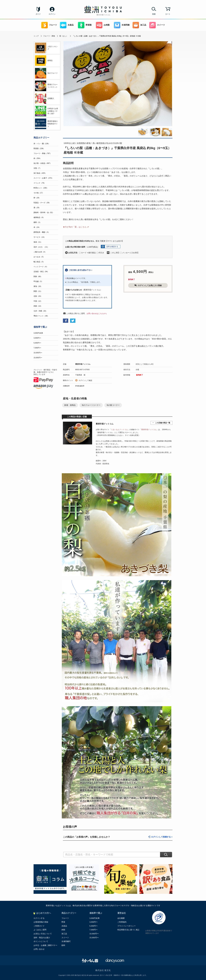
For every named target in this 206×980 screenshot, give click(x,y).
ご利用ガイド (39, 926)
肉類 (63, 930)
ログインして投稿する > (162, 837)
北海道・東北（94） (41, 272)
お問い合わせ (39, 949)
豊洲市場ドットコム (83, 364)
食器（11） (38, 242)
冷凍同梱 (122, 25)
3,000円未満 (38, 333)
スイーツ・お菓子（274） (43, 178)
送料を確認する (112, 247)
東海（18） (38, 286)
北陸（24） (38, 296)
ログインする (39, 918)
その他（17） (39, 193)
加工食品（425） (40, 173)
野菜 (63, 922)
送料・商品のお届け (42, 938)
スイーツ (157, 25)
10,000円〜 (38, 353)
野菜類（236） (39, 149)
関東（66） (38, 277)
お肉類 (103, 25)
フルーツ (49, 25)
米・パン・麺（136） (42, 144)
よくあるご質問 (40, 930)
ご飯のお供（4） (40, 252)
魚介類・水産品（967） (43, 163)
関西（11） (38, 291)
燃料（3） (37, 222)
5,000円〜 (37, 343)
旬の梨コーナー (113, 405)
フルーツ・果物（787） (43, 153)
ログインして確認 (85, 380)
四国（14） (38, 306)
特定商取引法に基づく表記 (128, 930)
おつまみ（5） (39, 257)
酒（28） (37, 208)
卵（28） (37, 198)
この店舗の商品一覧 (163, 423)
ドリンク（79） (40, 183)
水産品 (67, 25)
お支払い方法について (43, 934)
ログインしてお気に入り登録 (148, 285)
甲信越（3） (38, 281)
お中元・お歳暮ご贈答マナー (45, 945)
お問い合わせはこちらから (97, 313)
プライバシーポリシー (127, 926)
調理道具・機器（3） (42, 232)
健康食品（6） (39, 217)
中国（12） (38, 301)
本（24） (37, 227)
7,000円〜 (37, 348)
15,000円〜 (38, 358)
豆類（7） (37, 168)
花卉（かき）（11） (41, 247)
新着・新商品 (70, 405)
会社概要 (121, 918)
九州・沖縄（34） (40, 311)
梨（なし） (64, 36)
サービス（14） (40, 237)
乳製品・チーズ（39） (42, 203)
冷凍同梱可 (66, 941)
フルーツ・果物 (49, 36)
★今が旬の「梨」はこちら (75, 227)
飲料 (63, 945)
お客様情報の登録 (41, 922)
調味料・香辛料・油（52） (44, 213)
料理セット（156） (41, 188)
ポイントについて (41, 941)
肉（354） (37, 158)
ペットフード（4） (41, 267)
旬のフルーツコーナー (91, 405)
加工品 (139, 25)
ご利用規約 (122, 922)
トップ (36, 36)
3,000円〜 (37, 338)
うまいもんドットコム (119, 430)
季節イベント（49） (41, 316)
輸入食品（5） (39, 262)
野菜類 (85, 25)
